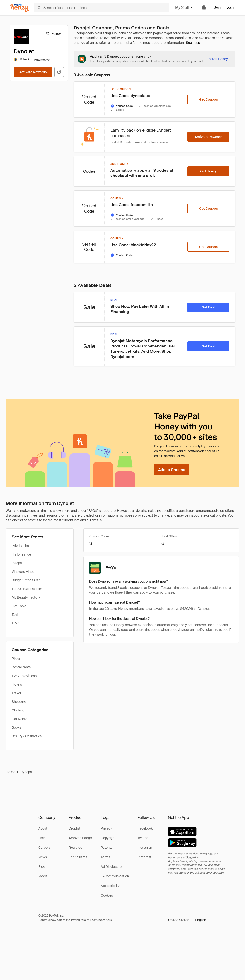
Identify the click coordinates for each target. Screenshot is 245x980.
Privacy (106, 828)
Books (16, 727)
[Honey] (19, 8)
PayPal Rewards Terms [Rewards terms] (125, 142)
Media (43, 876)
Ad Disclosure (111, 867)
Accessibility (110, 886)
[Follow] (53, 34)
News (43, 857)
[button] (187, 920)
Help (42, 838)
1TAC (15, 623)
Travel (16, 693)
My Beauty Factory (26, 597)
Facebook (145, 828)
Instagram (145, 848)
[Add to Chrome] (172, 470)
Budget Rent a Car (26, 580)
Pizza (16, 659)
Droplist (75, 828)
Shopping (19, 702)
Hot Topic (19, 606)
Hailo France (21, 554)
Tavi (15, 615)
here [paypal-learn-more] (109, 920)
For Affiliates (78, 857)
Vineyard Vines (23, 572)
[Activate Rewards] (33, 72)
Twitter (143, 838)
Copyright (108, 838)
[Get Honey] (208, 171)
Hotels (17, 684)
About (43, 828)
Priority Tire (20, 546)
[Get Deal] (208, 307)
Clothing (18, 710)
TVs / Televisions (24, 676)
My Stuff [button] (184, 8)
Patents (107, 848)
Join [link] (217, 7)
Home (11, 772)
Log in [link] (231, 7)
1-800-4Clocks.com (27, 589)
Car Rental (20, 719)
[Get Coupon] (208, 99)
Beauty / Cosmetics (27, 736)
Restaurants (21, 667)
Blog (42, 867)
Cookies (107, 895)
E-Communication (115, 876)
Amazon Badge (80, 838)
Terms (106, 857)
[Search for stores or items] (102, 8)
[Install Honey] (218, 59)
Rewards (75, 848)
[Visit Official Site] (59, 72)
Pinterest (145, 857)
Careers (44, 848)
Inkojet (17, 563)
